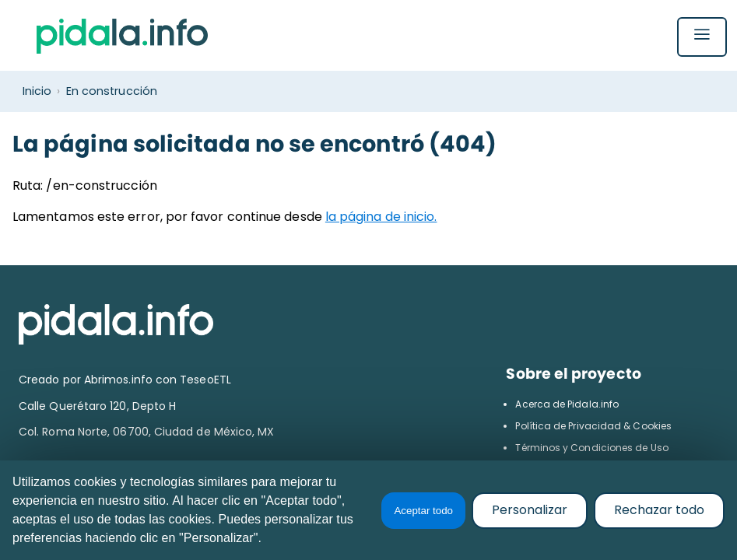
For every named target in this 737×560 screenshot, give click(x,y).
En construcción (112, 91)
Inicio (37, 91)
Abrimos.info (120, 380)
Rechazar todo (659, 510)
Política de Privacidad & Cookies (593, 426)
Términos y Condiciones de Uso (591, 448)
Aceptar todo (423, 511)
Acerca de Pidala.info (567, 404)
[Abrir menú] (702, 38)
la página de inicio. (381, 217)
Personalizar (530, 510)
